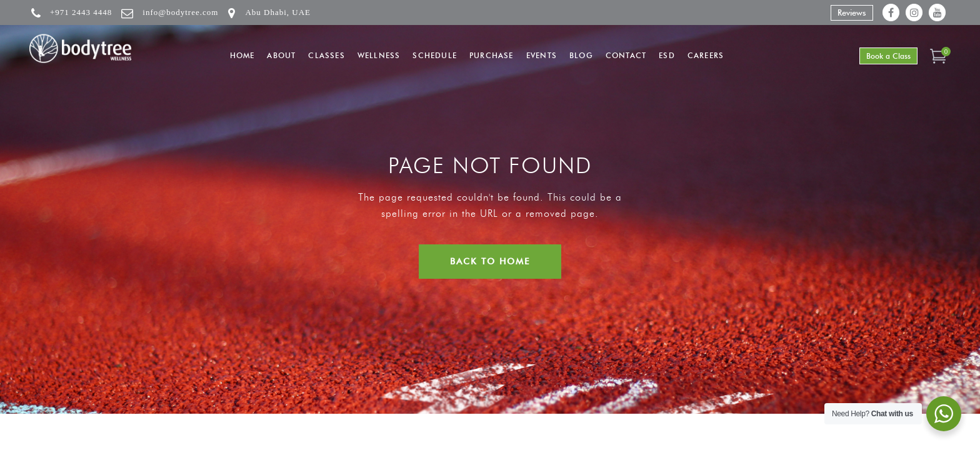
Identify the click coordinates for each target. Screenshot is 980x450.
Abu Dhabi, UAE (278, 12)
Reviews (852, 12)
